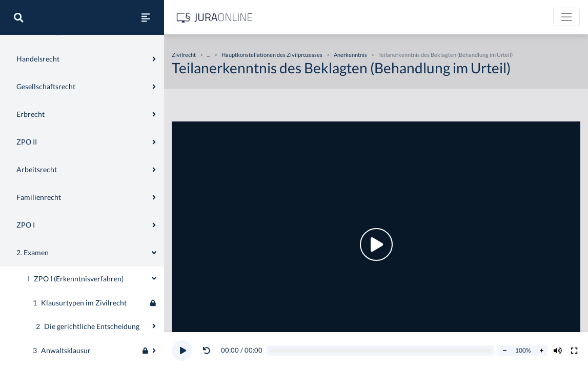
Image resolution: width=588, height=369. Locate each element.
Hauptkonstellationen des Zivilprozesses (272, 55)
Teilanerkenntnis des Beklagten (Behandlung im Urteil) (445, 55)
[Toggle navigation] (566, 17)
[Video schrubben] (381, 351)
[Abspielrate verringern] (504, 351)
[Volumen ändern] (558, 351)
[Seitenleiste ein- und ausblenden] (146, 17)
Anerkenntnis (350, 55)
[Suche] (18, 17)
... (209, 55)
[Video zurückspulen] (207, 351)
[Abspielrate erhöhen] (541, 351)
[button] (209, 351)
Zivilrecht (24, 45)
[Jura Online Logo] (215, 17)
